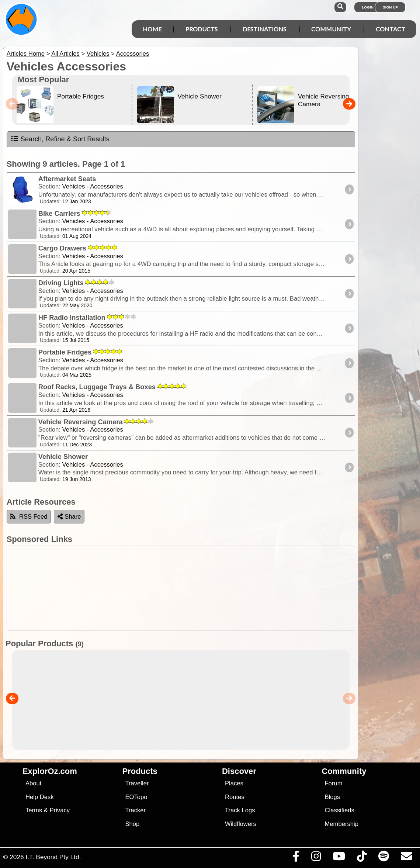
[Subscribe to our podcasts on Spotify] (383, 858)
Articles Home (26, 54)
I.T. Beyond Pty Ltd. (53, 857)
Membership (341, 824)
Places (234, 783)
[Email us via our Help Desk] (406, 858)
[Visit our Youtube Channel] (339, 858)
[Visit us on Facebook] (296, 858)
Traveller (137, 783)
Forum (333, 783)
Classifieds (339, 810)
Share (69, 517)
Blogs (332, 797)
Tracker (135, 810)
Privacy (60, 810)
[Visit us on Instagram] (316, 858)
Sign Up (390, 7)
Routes (235, 797)
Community (331, 29)
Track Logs (240, 810)
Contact (391, 29)
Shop (132, 824)
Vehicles (98, 54)
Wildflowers (241, 824)
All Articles (65, 54)
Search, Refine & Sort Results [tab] (60, 139)
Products (202, 29)
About (33, 783)
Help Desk (40, 797)
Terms (34, 810)
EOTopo (136, 797)
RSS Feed (29, 517)
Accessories (133, 54)
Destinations (264, 29)
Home (152, 29)
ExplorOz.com (50, 771)
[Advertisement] (214, 588)
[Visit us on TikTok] (362, 858)
